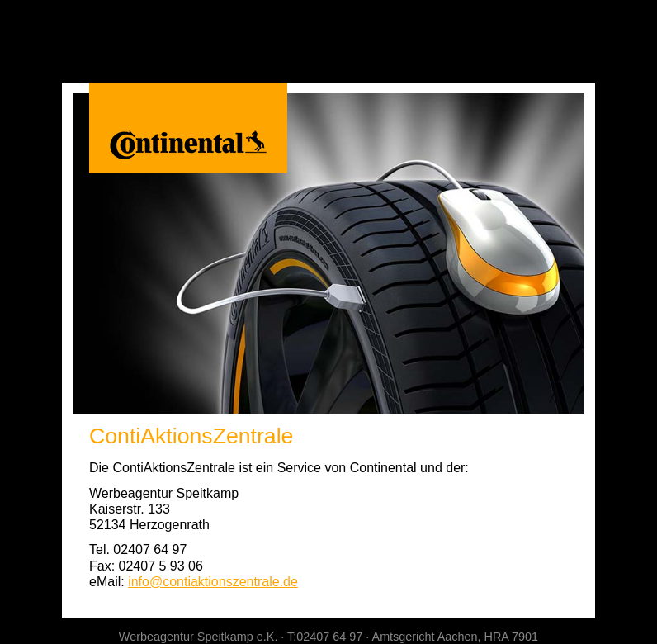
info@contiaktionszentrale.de (213, 582)
